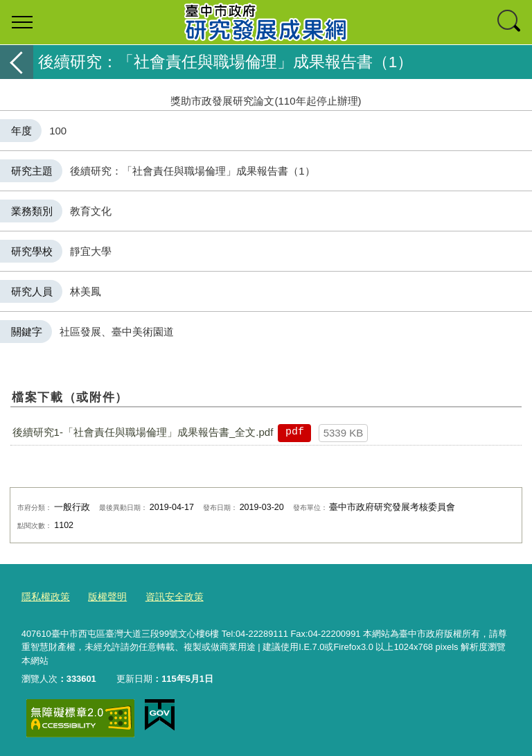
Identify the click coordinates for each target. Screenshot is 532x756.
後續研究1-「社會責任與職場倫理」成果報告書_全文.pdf (143, 432)
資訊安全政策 (166, 596)
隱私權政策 (44, 596)
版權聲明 (103, 596)
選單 (22, 22)
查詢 (510, 22)
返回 (17, 62)
